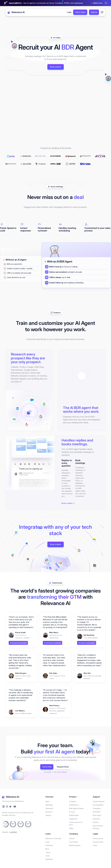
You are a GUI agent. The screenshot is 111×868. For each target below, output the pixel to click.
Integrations (73, 819)
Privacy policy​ (98, 838)
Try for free (47, 767)
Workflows (49, 859)
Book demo (97, 815)
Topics (48, 852)
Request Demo (63, 767)
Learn (48, 842)
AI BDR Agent (74, 815)
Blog (47, 849)
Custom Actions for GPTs (76, 824)
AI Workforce (74, 805)
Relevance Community (53, 838)
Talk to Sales (80, 12)
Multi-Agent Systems (76, 808)
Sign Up (94, 12)
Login (69, 12)
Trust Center (74, 842)
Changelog (97, 808)
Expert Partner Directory (98, 827)
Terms (95, 845)
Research (49, 812)
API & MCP (97, 812)
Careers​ (72, 838)
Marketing (49, 805)
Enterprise (96, 819)
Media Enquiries (75, 845)
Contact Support (99, 801)
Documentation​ (98, 805)
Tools (48, 856)
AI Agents (73, 801)
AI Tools (72, 812)
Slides (71, 828)
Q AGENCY (13, 832)
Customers (49, 845)
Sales (47, 801)
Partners (96, 822)
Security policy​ (98, 842)
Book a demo (56, 67)
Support (48, 815)
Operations (49, 808)
